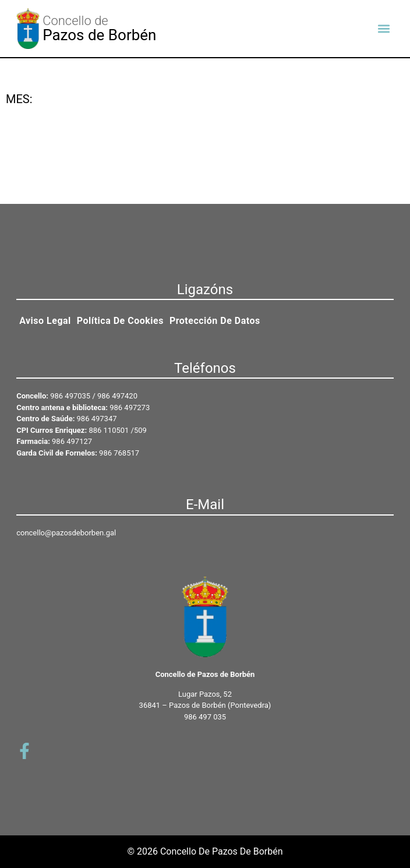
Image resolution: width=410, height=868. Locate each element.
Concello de (75, 21)
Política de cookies (120, 321)
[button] (384, 29)
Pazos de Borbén (99, 35)
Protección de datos (215, 321)
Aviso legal (45, 321)
